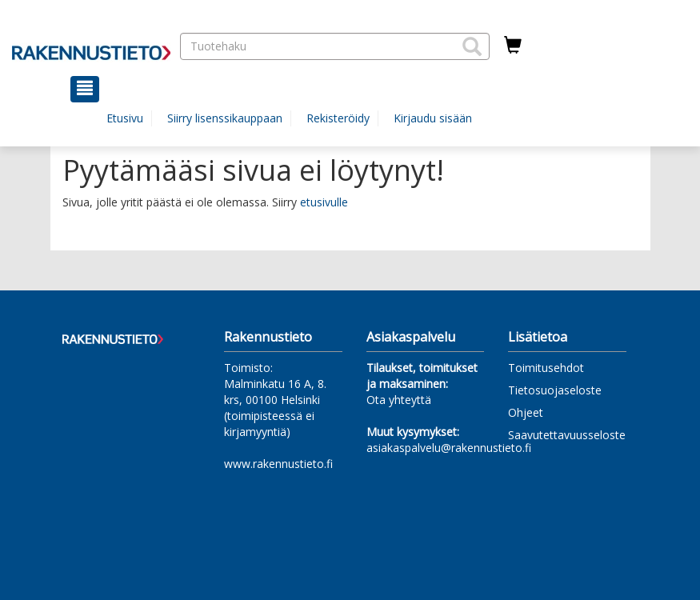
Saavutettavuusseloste (567, 435)
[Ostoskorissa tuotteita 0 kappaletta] (513, 46)
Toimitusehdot (546, 368)
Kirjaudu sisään (433, 118)
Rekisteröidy (338, 118)
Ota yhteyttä (399, 400)
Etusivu (125, 118)
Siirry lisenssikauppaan (225, 118)
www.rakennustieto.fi (278, 464)
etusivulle (324, 202)
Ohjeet (526, 412)
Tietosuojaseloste (555, 390)
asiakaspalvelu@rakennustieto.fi (449, 448)
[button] (472, 46)
